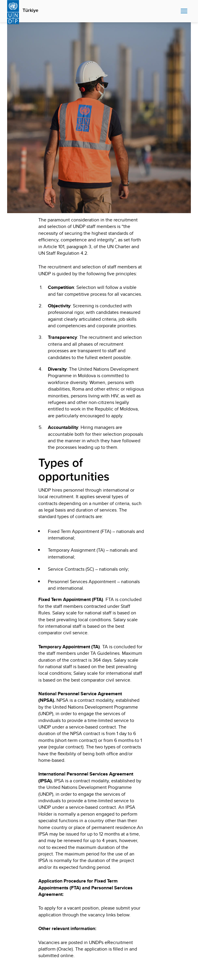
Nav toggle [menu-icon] (184, 11)
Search (175, 11)
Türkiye (30, 10)
